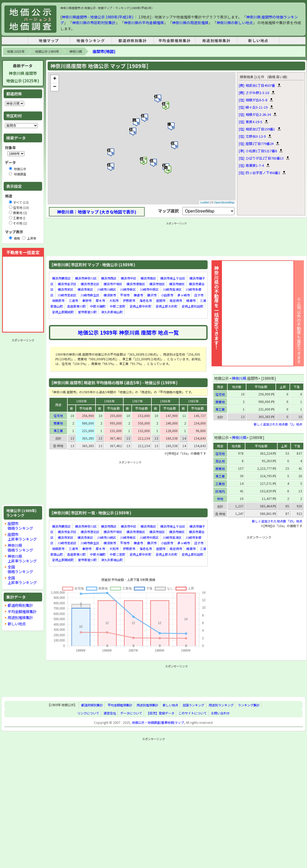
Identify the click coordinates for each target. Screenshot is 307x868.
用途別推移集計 (216, 41)
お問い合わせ (220, 713)
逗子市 (199, 295)
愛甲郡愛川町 (87, 312)
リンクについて (88, 713)
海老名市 (146, 301)
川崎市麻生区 (90, 295)
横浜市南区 (148, 278)
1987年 (137, 401)
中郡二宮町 (118, 306)
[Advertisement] (23, 422)
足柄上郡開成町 (63, 312)
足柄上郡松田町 (193, 306)
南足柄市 (176, 301)
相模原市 (58, 301)
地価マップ (49, 41)
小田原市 (167, 295)
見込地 (220, 461)
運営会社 (110, 713)
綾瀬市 (191, 301)
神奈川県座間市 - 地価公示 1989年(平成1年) (97, 17)
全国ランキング (193, 705)
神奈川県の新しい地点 (235, 23)
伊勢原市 (129, 301)
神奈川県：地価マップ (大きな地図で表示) (97, 212)
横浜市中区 (129, 278)
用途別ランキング (221, 705)
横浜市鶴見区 (61, 278)
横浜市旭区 (157, 284)
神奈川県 (76, 51)
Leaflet (205, 202)
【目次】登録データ (160, 713)
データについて (131, 713)
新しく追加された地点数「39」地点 (277, 521)
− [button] (55, 87)
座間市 (161, 301)
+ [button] (55, 79)
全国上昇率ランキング (22, 580)
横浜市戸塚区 (113, 284)
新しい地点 (258, 41)
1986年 (165, 401)
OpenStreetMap (224, 202)
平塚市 (125, 295)
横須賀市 (110, 295)
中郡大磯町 (98, 306)
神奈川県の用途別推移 (190, 23)
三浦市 (73, 301)
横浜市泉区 (85, 289)
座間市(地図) (104, 51)
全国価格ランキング (20, 569)
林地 (220, 499)
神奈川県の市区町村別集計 (94, 23)
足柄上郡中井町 (140, 306)
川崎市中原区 (149, 289)
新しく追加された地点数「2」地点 (278, 424)
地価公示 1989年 (47, 51)
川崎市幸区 (128, 289)
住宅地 (58, 416)
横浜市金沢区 (67, 284)
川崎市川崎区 (107, 289)
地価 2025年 (16, 51)
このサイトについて (193, 713)
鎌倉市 (138, 295)
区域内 (220, 491)
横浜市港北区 (90, 284)
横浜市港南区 (136, 284)
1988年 (109, 401)
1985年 (193, 401)
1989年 (81, 401)
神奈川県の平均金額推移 (144, 23)
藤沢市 (152, 295)
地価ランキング (91, 41)
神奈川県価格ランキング (20, 548)
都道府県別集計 (133, 41)
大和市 (114, 301)
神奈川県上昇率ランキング (22, 558)
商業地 (58, 423)
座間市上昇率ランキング (22, 537)
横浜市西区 (109, 278)
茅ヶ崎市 (184, 295)
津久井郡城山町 (112, 312)
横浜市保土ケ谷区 (173, 278)
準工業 (58, 431)
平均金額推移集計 (175, 41)
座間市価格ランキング (20, 526)
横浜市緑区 (177, 284)
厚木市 (100, 301)
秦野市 (87, 301)
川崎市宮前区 (67, 295)
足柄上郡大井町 (167, 306)
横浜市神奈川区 (86, 278)
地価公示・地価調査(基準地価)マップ (158, 723)
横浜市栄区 (66, 289)
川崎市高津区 (172, 289)
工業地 (220, 484)
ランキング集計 (249, 705)
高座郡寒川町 (76, 306)
